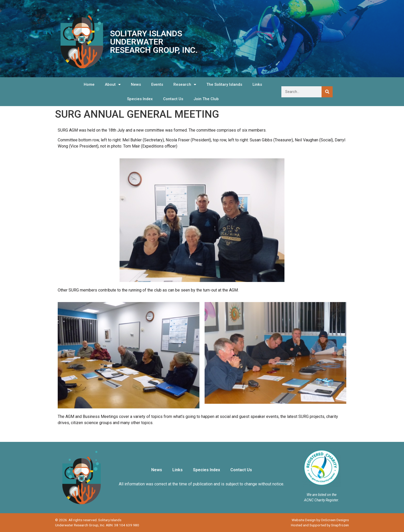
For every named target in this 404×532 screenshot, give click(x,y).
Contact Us (173, 99)
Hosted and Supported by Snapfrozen (320, 525)
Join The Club (206, 99)
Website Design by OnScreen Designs (320, 520)
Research (185, 85)
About (113, 85)
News (136, 84)
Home (89, 84)
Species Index (140, 99)
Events (157, 84)
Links (257, 84)
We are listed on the (322, 495)
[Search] (327, 92)
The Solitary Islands (224, 84)
